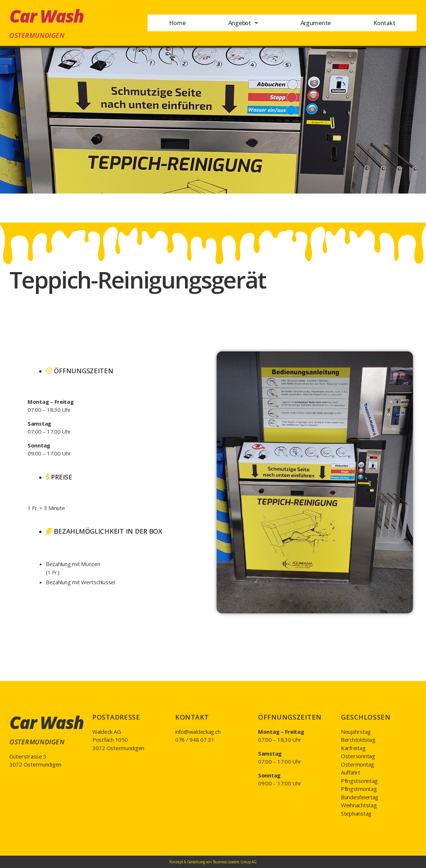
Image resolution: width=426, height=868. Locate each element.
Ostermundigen (37, 35)
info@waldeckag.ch (198, 732)
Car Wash (47, 16)
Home (176, 23)
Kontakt (384, 23)
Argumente (316, 23)
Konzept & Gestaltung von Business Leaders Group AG (213, 862)
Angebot (242, 23)
